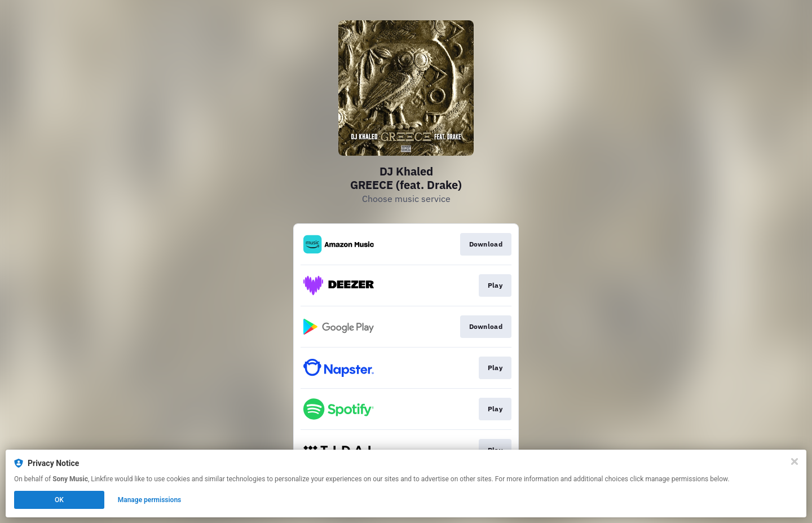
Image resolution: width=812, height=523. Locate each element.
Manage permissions (150, 500)
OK (59, 500)
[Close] (795, 462)
